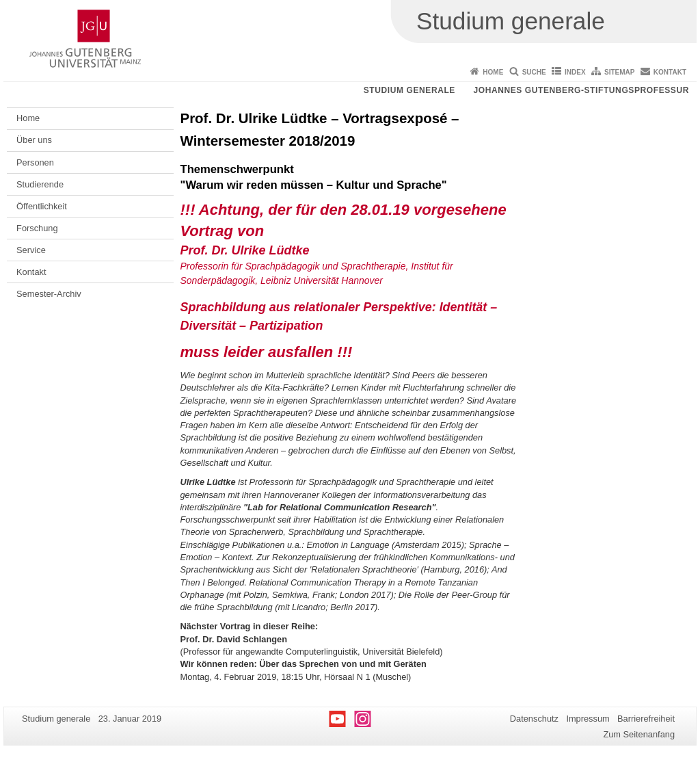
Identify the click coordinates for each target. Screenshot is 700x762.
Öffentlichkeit (42, 206)
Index (575, 72)
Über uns (34, 140)
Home (493, 72)
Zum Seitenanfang (639, 734)
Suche (534, 72)
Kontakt (670, 72)
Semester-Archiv (49, 294)
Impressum (588, 719)
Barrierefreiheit (646, 719)
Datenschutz (534, 719)
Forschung (37, 228)
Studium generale (409, 90)
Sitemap (619, 72)
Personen (35, 162)
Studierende (40, 184)
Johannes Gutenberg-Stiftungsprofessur (581, 90)
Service (31, 250)
